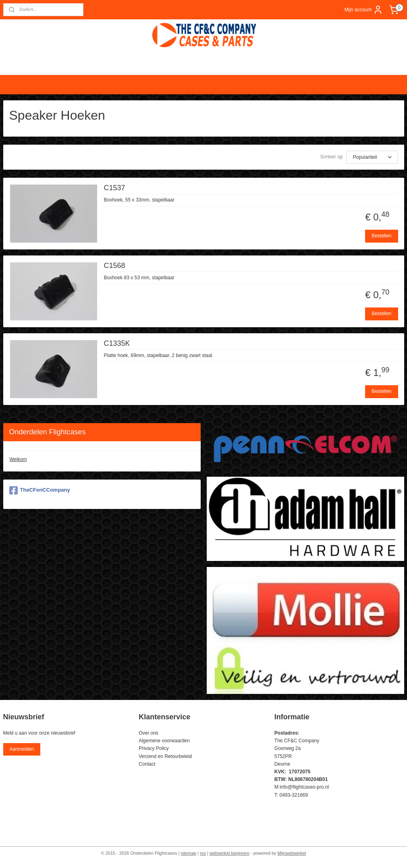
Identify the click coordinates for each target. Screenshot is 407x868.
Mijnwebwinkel (292, 853)
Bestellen (381, 236)
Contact (147, 764)
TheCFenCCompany (40, 490)
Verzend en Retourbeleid (165, 756)
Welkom (18, 459)
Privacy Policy (154, 748)
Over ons (148, 733)
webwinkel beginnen (229, 853)
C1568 (115, 266)
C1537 (115, 188)
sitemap (189, 853)
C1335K (117, 343)
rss (203, 853)
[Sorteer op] (372, 157)
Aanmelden (22, 749)
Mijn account (364, 10)
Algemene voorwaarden (164, 741)
